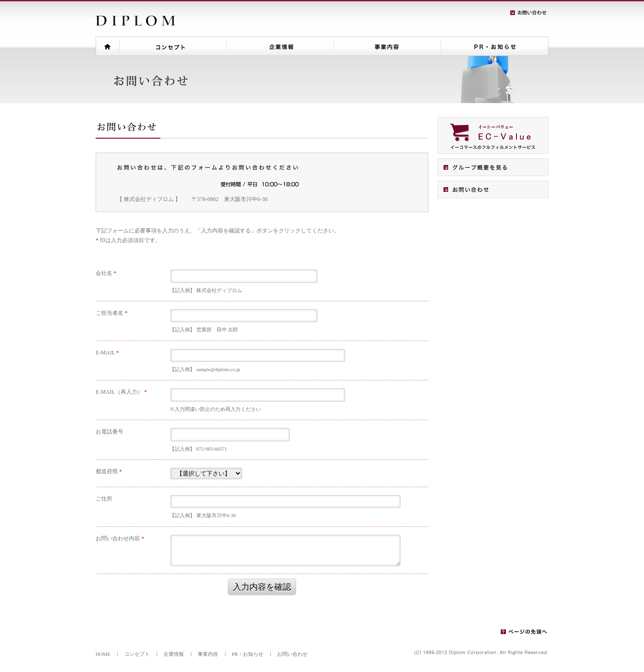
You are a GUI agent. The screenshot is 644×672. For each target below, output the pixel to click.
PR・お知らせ (248, 654)
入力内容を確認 (262, 587)
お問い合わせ (292, 654)
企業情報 (174, 654)
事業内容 (208, 654)
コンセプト (137, 654)
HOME (103, 654)
